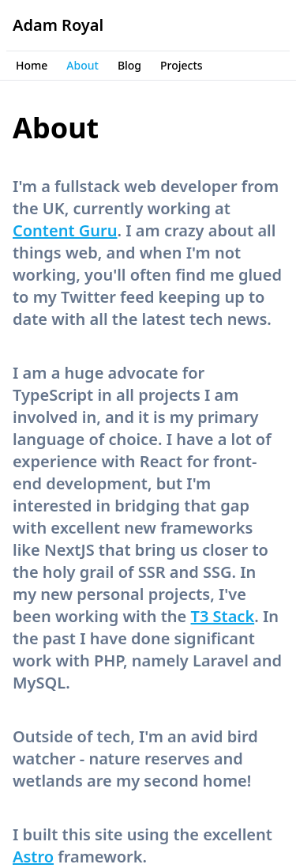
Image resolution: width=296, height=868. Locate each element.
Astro (33, 857)
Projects (182, 65)
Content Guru (65, 230)
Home (32, 65)
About (82, 65)
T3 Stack (223, 616)
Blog (129, 65)
